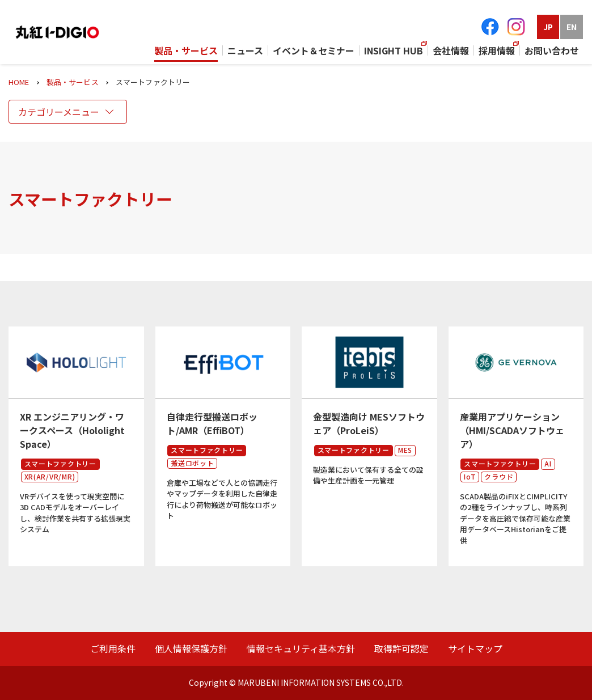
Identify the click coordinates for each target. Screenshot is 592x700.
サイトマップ (475, 648)
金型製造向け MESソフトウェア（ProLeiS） (369, 423)
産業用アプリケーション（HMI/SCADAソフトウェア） (512, 430)
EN (572, 27)
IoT (470, 476)
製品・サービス (73, 82)
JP (548, 27)
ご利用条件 (113, 648)
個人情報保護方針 (191, 648)
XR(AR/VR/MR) (50, 476)
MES (405, 450)
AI (548, 463)
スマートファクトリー (60, 463)
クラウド (499, 476)
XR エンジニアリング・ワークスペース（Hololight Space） (72, 430)
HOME (19, 82)
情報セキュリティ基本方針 (301, 648)
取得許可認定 (401, 648)
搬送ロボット (192, 463)
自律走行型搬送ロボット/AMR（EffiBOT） (212, 423)
